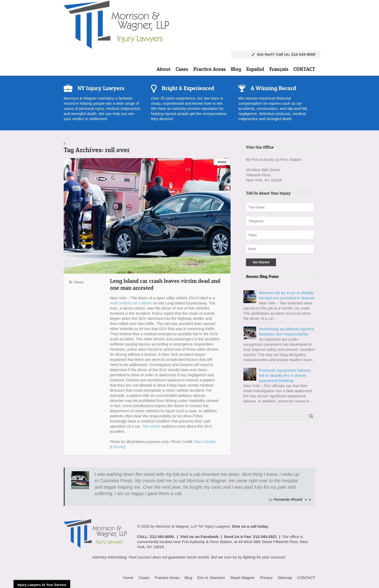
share (222, 162)
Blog (236, 69)
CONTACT (304, 69)
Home (128, 578)
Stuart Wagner (242, 578)
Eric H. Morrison (211, 578)
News (79, 282)
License (118, 447)
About (164, 69)
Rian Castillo (205, 442)
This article (151, 426)
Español (255, 69)
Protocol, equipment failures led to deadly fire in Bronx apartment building (285, 375)
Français (279, 69)
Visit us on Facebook (200, 537)
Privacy (266, 578)
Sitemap (285, 578)
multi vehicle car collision (131, 303)
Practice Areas (210, 69)
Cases (182, 69)
